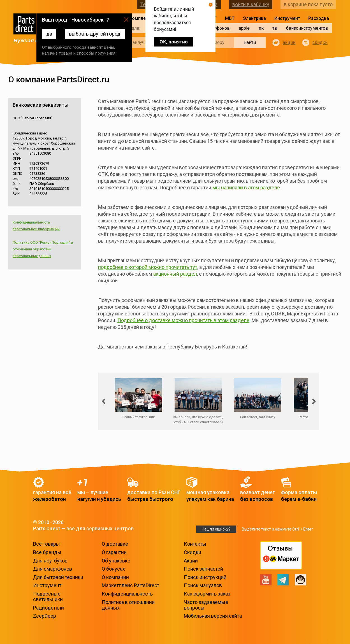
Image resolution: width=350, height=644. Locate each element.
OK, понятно (174, 42)
